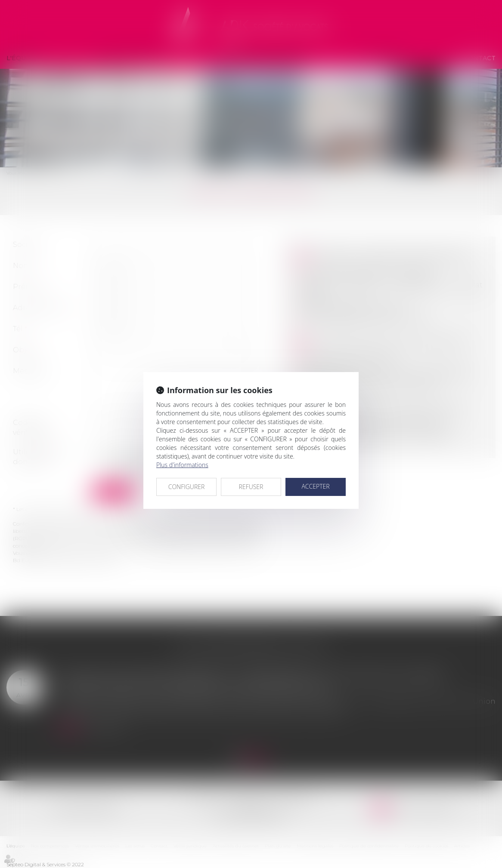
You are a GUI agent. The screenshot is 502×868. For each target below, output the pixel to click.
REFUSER (251, 487)
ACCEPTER (315, 486)
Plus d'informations (182, 465)
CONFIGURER (187, 487)
